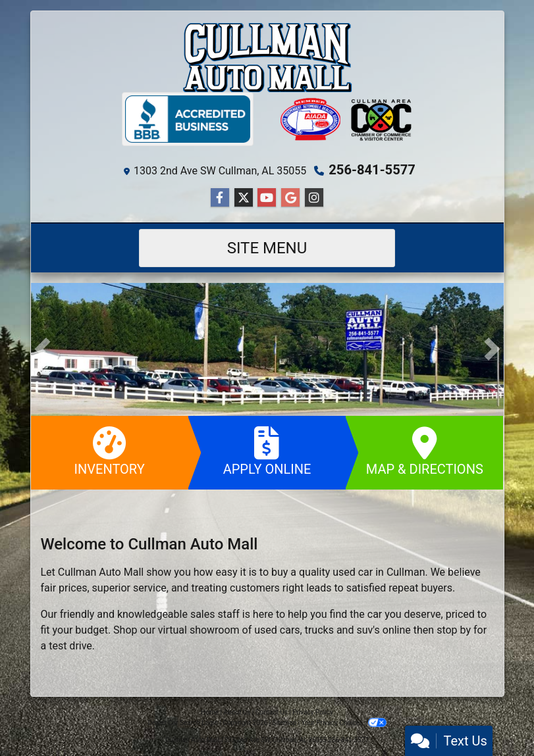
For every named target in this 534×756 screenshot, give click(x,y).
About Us (237, 712)
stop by (454, 630)
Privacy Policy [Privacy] (313, 712)
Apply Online (267, 452)
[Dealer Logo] (267, 57)
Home (210, 712)
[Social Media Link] (314, 198)
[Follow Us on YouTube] (267, 198)
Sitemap (284, 723)
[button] (42, 349)
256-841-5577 (372, 170)
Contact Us (272, 712)
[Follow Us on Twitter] (244, 198)
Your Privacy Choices (344, 723)
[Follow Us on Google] (290, 198)
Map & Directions (424, 452)
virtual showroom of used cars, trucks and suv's (269, 630)
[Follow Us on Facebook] (220, 198)
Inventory (110, 452)
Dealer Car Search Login (183, 723)
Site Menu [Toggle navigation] (267, 248)
